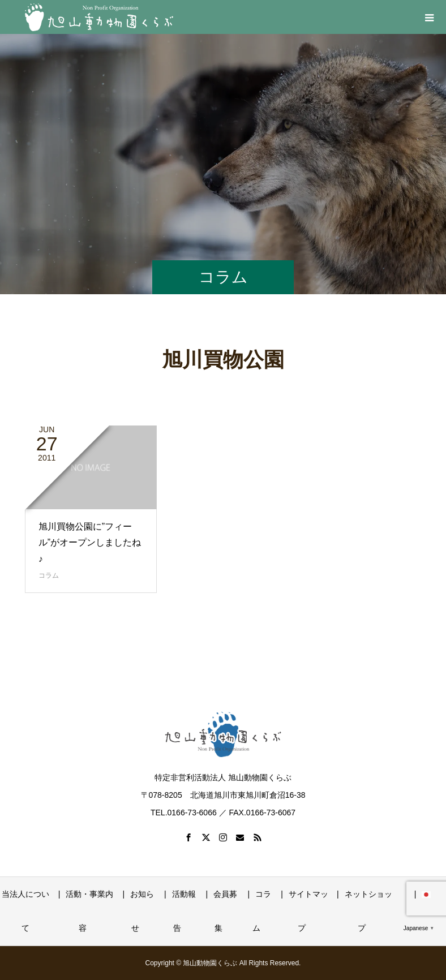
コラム (49, 575)
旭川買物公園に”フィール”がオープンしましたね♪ (90, 543)
